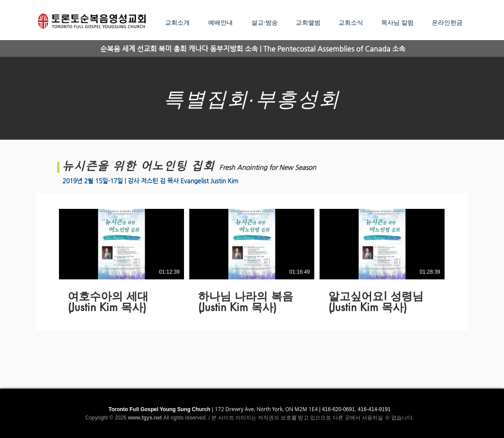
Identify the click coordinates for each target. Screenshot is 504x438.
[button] (267, 22)
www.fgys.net (145, 418)
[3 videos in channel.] (252, 262)
